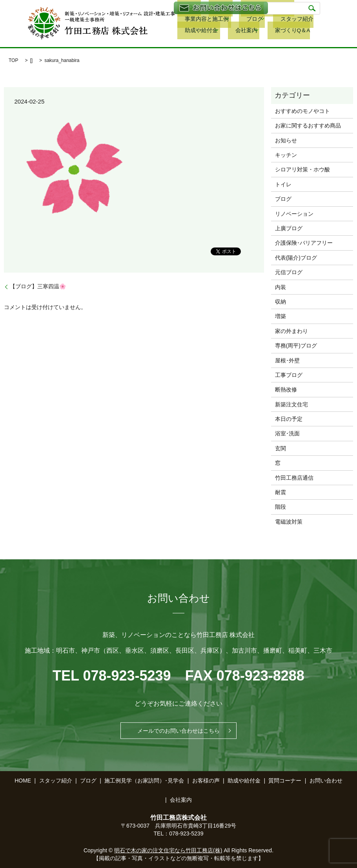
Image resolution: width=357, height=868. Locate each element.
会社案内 (302, 20)
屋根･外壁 (287, 360)
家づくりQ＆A (194, 31)
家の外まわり (291, 331)
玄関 (280, 448)
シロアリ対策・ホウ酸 (302, 169)
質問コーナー (285, 781)
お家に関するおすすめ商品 (308, 126)
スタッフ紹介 (223, 20)
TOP (13, 60)
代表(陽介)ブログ (296, 258)
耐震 (280, 492)
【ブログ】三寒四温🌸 (38, 286)
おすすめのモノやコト (302, 111)
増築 (280, 316)
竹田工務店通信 (294, 478)
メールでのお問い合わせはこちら (178, 731)
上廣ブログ (289, 228)
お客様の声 (206, 781)
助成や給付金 (262, 20)
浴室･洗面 (287, 433)
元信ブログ (289, 272)
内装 (280, 287)
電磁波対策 (289, 522)
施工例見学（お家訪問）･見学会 (144, 781)
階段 (280, 507)
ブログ (185, 20)
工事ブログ (289, 375)
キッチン (286, 155)
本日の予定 (289, 419)
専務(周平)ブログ (296, 346)
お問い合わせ (326, 781)
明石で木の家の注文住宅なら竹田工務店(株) (168, 850)
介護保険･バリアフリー (304, 243)
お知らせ (286, 140)
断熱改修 (286, 389)
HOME (23, 781)
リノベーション (294, 214)
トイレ (283, 184)
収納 (280, 302)
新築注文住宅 (291, 404)
